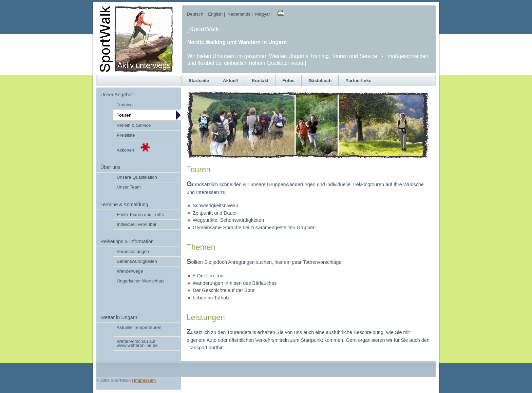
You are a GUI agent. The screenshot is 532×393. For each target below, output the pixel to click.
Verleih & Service (134, 125)
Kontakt (260, 81)
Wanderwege (130, 271)
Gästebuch (320, 81)
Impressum (145, 380)
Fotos (288, 81)
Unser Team (129, 187)
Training (125, 105)
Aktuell (230, 81)
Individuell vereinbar (137, 224)
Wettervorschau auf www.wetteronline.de (137, 343)
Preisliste (126, 135)
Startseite (199, 81)
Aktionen (134, 148)
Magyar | (265, 14)
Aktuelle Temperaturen (139, 327)
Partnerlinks (358, 81)
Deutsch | (194, 14)
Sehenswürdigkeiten (137, 261)
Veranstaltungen (133, 251)
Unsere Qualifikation (137, 177)
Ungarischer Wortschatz (140, 281)
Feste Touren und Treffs (140, 214)
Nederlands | (240, 14)
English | (216, 14)
